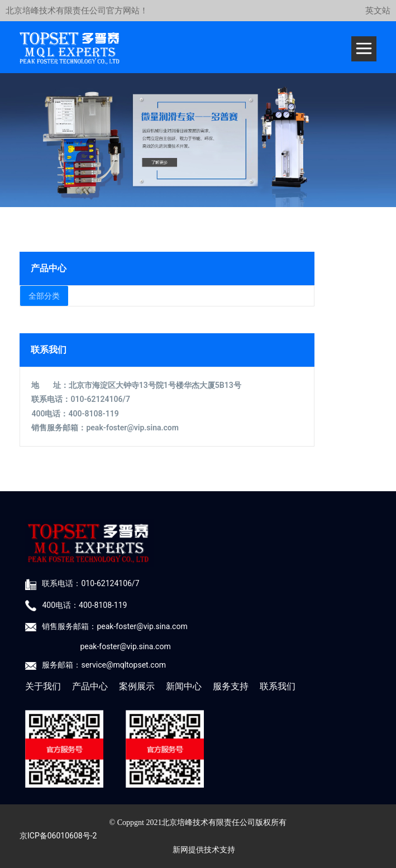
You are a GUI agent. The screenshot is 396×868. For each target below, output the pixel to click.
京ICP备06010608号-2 (58, 836)
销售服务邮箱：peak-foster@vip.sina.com (114, 626)
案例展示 (137, 686)
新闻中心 (184, 686)
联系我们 (278, 686)
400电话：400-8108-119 (84, 605)
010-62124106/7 (100, 399)
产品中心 (90, 686)
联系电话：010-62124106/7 (90, 583)
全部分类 (44, 296)
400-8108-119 (93, 414)
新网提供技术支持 (204, 850)
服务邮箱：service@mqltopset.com (104, 665)
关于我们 (43, 686)
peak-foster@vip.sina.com (132, 428)
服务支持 (231, 686)
